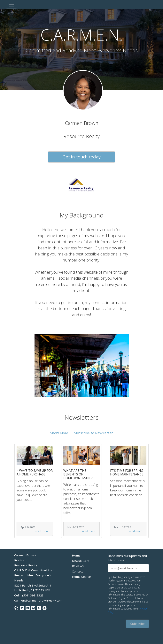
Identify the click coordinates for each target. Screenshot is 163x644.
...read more (41, 531)
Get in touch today (82, 157)
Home (76, 555)
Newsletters (81, 561)
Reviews (78, 566)
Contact (77, 571)
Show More (59, 433)
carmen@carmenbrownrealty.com (38, 600)
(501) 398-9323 (33, 595)
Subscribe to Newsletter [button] (93, 433)
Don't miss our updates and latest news (127, 558)
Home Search (81, 577)
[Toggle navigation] (12, 5)
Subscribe (137, 624)
